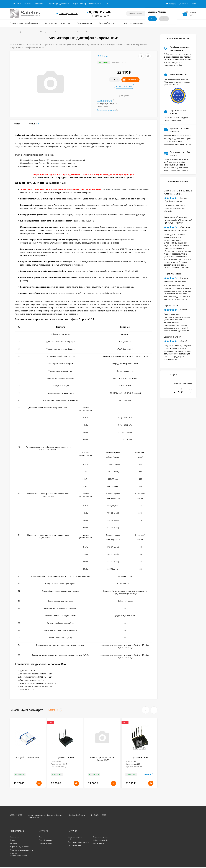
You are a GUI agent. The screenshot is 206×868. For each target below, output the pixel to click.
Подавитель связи (139, 757)
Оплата (28, 4)
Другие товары (98, 843)
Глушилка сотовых (65, 757)
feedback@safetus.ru (68, 14)
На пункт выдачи (105, 100)
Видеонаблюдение (100, 837)
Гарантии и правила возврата (87, 4)
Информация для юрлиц (58, 4)
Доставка (39, 4)
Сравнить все (55, 710)
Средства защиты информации (75, 838)
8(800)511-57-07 (100, 12)
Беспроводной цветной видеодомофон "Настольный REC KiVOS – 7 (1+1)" (178, 220)
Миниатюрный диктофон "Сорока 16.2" (102, 759)
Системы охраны (74, 845)
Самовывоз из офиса (106, 110)
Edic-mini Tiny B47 (172, 337)
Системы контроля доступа (78, 842)
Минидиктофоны (47, 32)
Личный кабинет (45, 840)
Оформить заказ (45, 843)
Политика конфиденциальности (18, 854)
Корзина (42, 837)
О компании (15, 4)
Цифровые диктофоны (28, 32)
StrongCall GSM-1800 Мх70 (28, 757)
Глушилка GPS (171, 305)
